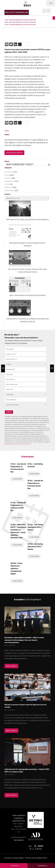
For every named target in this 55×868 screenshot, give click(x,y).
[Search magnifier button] (49, 165)
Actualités (27, 599)
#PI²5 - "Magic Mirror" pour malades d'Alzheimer (28, 295)
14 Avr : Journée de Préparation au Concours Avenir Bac (18, 468)
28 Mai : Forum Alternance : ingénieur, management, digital (17, 568)
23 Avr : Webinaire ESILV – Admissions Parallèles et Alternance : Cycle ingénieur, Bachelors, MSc (18, 531)
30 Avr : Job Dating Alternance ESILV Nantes (35, 527)
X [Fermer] (54, 18)
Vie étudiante (9, 190)
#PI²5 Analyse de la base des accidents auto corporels (27, 220)
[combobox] (25, 354)
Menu (51, 3)
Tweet (7, 131)
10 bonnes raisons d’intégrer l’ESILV (36, 858)
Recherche (8, 187)
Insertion (8, 178)
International (9, 181)
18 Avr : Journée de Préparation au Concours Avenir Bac (35, 484)
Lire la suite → (11, 666)
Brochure (15, 866)
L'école (7, 184)
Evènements (28, 457)
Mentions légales (18, 858)
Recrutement (19, 840)
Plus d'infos (17, 479)
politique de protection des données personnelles (18, 444)
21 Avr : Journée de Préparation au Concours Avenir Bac (18, 506)
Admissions (9, 172)
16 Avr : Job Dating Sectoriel (35, 465)
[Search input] (27, 165)
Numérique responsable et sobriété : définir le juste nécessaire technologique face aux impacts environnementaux (24, 640)
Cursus (7, 175)
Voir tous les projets (14, 153)
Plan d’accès (8, 858)
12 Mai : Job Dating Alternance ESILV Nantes (35, 547)
